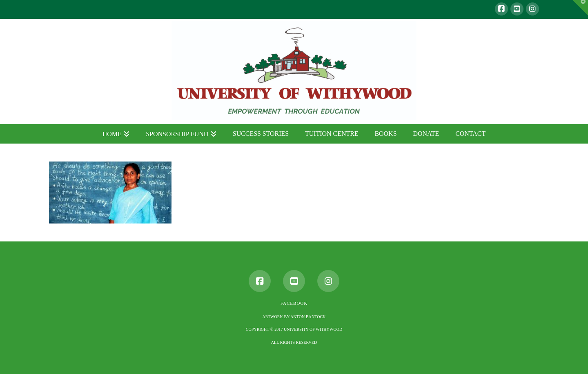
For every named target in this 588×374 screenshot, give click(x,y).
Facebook (294, 303)
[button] (580, 8)
